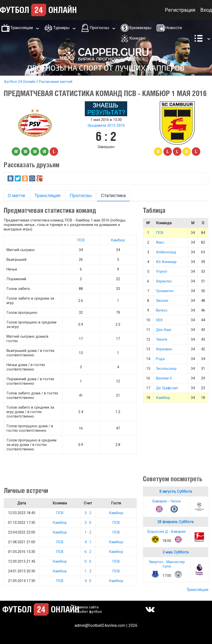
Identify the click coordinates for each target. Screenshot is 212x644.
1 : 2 (88, 532)
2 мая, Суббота (176, 552)
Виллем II (164, 378)
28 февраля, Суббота (175, 522)
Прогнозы (100, 28)
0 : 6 (88, 561)
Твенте (162, 339)
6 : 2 (88, 552)
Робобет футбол (87, 612)
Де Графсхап (167, 388)
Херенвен (164, 349)
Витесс (162, 310)
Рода (160, 359)
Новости (174, 28)
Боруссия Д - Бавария (167, 532)
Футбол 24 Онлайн (20, 82)
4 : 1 (88, 542)
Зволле (162, 301)
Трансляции (22, 28)
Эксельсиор (166, 369)
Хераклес (164, 281)
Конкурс (137, 38)
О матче (16, 195)
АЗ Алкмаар (166, 262)
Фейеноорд (166, 252)
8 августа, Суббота (176, 491)
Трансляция (47, 195)
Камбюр (118, 240)
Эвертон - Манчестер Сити (167, 564)
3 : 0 (88, 523)
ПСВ (81, 240)
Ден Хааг (164, 330)
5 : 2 (88, 513)
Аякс (160, 242)
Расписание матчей (56, 82)
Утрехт (162, 271)
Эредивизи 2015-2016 (106, 125)
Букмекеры (140, 28)
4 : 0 (88, 581)
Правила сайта (86, 607)
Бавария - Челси (167, 501)
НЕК (159, 320)
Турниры (61, 28)
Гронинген (165, 291)
